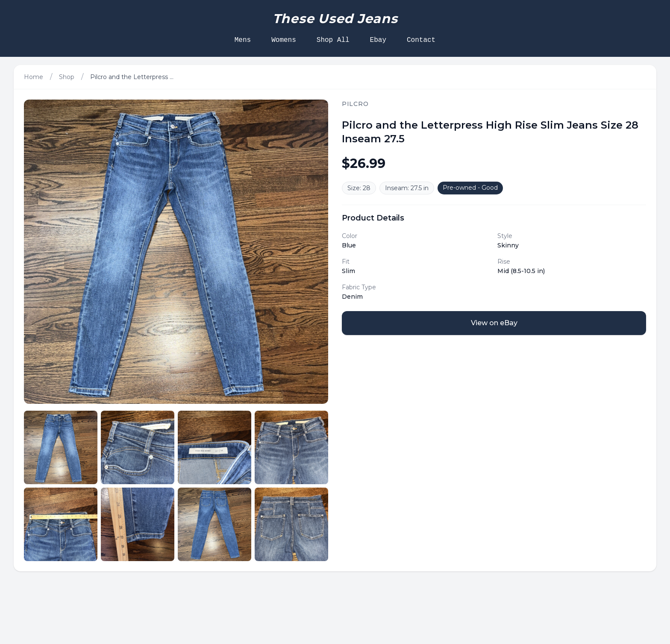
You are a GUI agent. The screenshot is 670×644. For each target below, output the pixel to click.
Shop (67, 77)
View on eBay (494, 323)
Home (34, 77)
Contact (421, 40)
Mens (243, 40)
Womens (284, 40)
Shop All (333, 40)
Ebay (378, 40)
